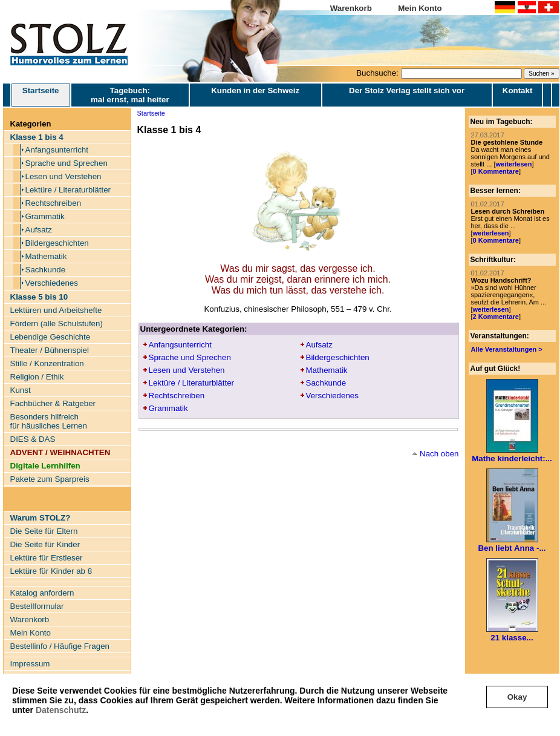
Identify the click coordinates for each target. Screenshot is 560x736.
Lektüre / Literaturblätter (68, 190)
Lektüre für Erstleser (47, 558)
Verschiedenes (52, 283)
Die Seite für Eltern (44, 531)
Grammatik (45, 216)
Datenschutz (61, 710)
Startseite (41, 95)
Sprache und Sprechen (67, 163)
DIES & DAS (33, 439)
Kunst (21, 390)
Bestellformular (37, 606)
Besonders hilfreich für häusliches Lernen (49, 421)
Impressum (30, 664)
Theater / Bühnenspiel (50, 350)
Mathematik (46, 256)
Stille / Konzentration (47, 363)
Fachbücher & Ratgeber (53, 403)
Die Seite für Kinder (45, 544)
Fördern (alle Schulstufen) (57, 324)
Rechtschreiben (54, 203)
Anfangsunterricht (57, 150)
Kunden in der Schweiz (255, 90)
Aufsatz (39, 230)
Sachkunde (46, 270)
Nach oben (439, 454)
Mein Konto (420, 8)
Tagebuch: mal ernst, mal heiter (130, 95)
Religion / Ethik (37, 377)
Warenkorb (351, 8)
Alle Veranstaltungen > (507, 349)
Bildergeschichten (57, 243)
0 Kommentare (496, 171)
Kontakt (518, 90)
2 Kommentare (496, 317)
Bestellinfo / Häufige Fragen (60, 646)
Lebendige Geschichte (50, 337)
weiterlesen (513, 164)
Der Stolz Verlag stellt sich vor (407, 90)
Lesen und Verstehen (63, 176)
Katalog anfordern (42, 593)
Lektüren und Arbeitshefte (56, 310)
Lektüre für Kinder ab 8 (51, 571)
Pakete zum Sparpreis (50, 479)
